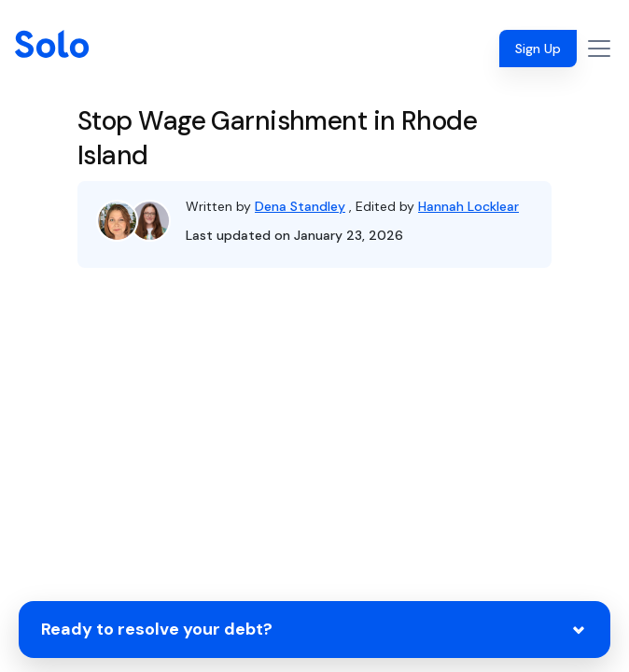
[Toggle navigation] (599, 49)
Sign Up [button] (538, 49)
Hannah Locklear (468, 206)
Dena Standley (300, 206)
